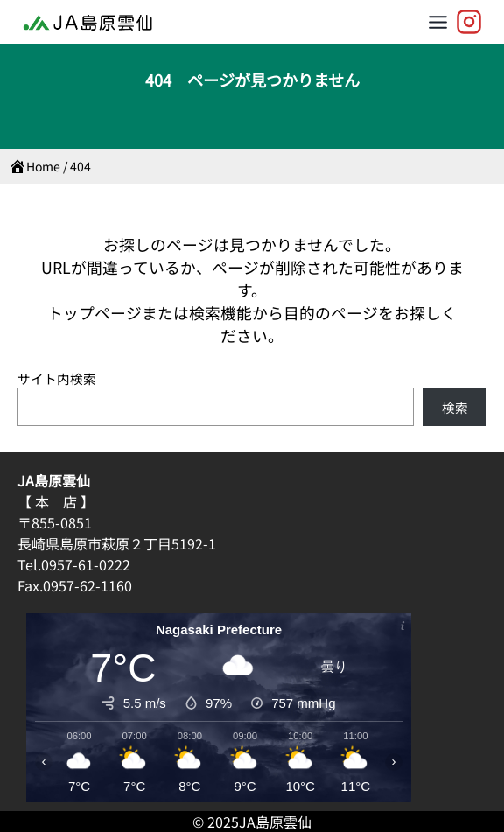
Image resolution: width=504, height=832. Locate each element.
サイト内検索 (57, 378)
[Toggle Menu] (438, 22)
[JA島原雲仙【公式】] (469, 22)
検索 (455, 407)
